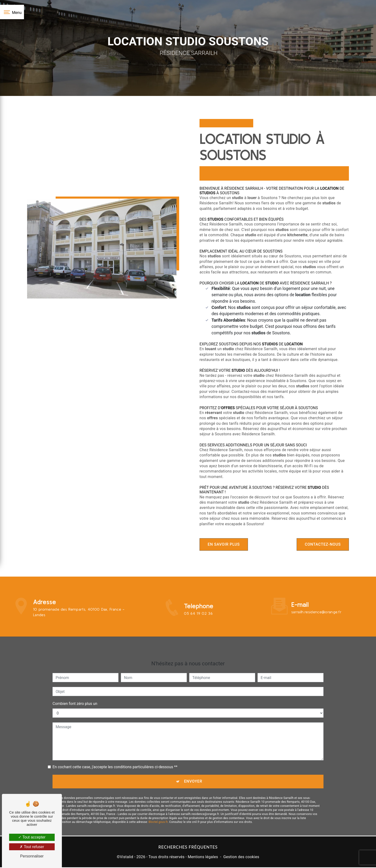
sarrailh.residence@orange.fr (316, 594)
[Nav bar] (12, 12)
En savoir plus (225, 544)
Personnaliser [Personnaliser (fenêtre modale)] (32, 856)
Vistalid (127, 858)
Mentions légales (203, 858)
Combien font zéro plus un (75, 686)
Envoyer (193, 764)
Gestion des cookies (241, 858)
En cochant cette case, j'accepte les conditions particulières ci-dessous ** (115, 749)
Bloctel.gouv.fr (158, 805)
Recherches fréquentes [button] (188, 848)
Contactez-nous (321, 544)
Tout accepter (32, 837)
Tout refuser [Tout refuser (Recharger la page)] (32, 847)
